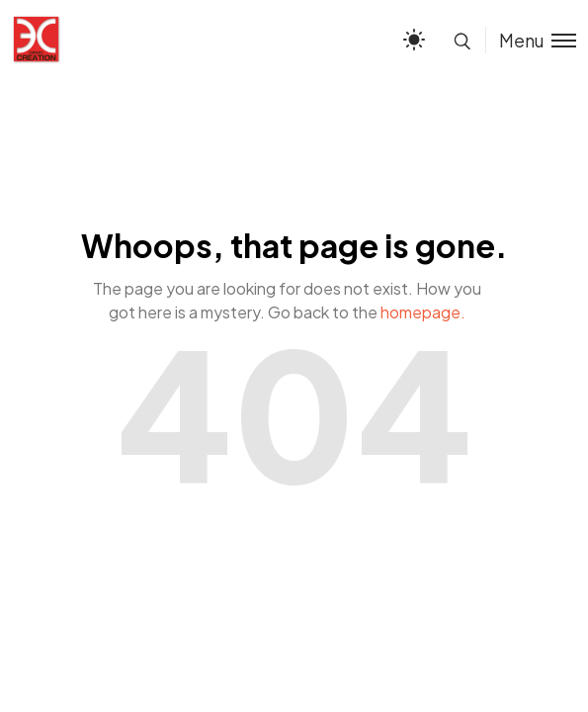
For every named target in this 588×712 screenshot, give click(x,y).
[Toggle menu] (531, 40)
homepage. (423, 312)
